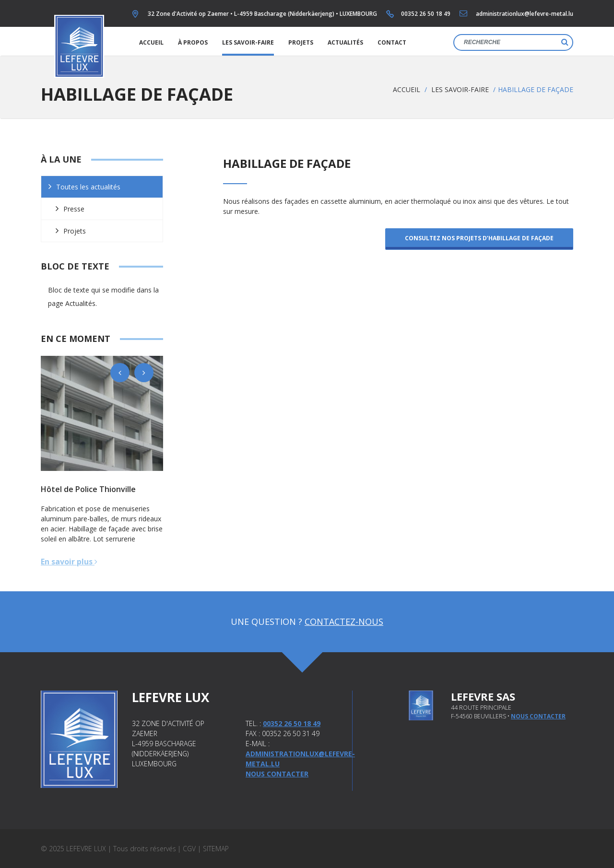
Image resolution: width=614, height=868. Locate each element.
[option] (102, 413)
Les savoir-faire (248, 42)
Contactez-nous (344, 622)
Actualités (345, 42)
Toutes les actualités (88, 187)
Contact (392, 42)
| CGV (187, 849)
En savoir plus (69, 562)
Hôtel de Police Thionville (88, 489)
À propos (193, 42)
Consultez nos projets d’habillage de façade (479, 238)
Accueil (151, 42)
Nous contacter (277, 774)
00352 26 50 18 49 (426, 14)
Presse (74, 209)
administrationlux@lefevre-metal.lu (525, 14)
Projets (301, 42)
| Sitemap (213, 849)
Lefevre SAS (483, 696)
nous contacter (538, 716)
